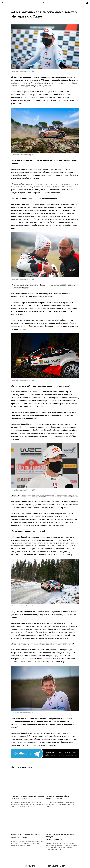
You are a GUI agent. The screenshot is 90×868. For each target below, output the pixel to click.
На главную (30, 866)
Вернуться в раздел (57, 866)
